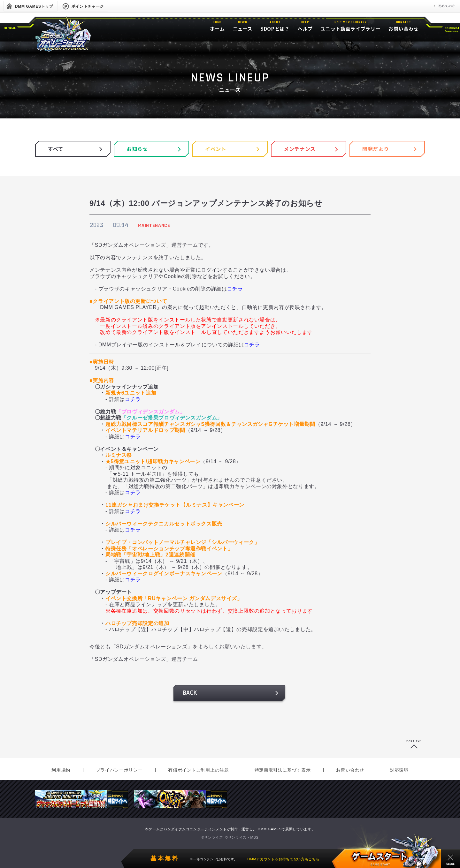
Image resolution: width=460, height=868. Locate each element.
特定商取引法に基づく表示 (283, 770)
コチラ (235, 289)
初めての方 (447, 6)
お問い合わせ (350, 770)
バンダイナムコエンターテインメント (195, 829)
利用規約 (61, 770)
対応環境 (399, 770)
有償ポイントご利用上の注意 (198, 770)
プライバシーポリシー (119, 770)
